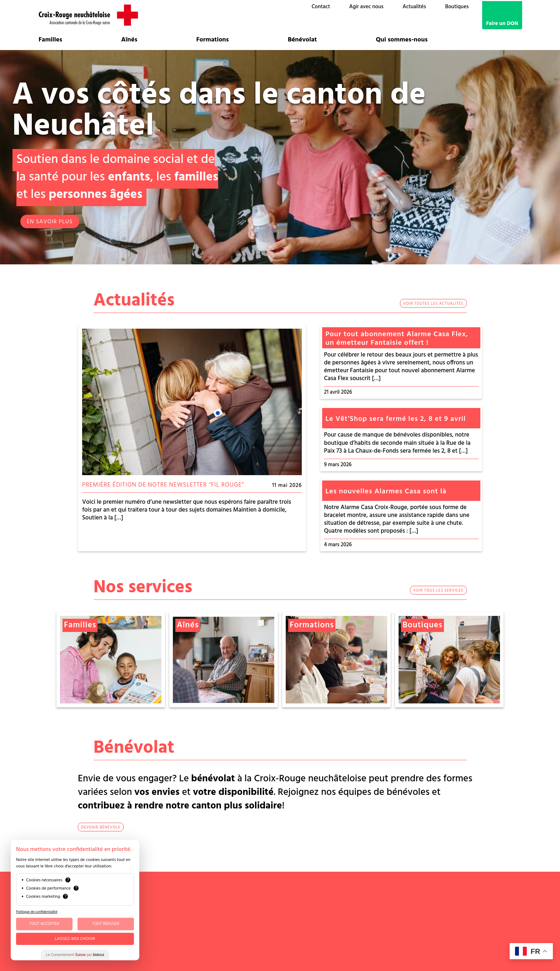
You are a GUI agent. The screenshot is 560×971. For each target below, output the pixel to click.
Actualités (414, 7)
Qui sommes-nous (402, 40)
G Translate (428, 950)
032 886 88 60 (216, 895)
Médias (380, 920)
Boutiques (457, 7)
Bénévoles (402, 895)
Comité (380, 895)
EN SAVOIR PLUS (50, 222)
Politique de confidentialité (37, 912)
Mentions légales (389, 926)
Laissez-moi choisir (75, 939)
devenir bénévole (101, 827)
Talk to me (416, 944)
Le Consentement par (75, 955)
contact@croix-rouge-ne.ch (232, 902)
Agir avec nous (366, 7)
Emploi (379, 913)
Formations (213, 40)
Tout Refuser (106, 924)
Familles (50, 40)
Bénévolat (302, 40)
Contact (321, 7)
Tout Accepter (44, 924)
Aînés (129, 40)
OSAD (423, 895)
